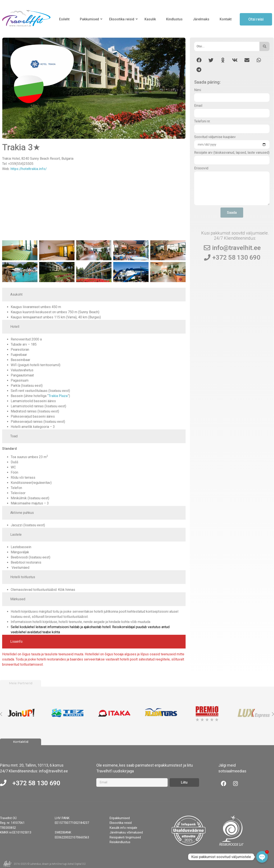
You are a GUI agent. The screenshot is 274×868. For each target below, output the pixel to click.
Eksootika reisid (122, 19)
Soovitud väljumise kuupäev (215, 137)
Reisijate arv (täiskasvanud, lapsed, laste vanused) (232, 153)
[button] (199, 60)
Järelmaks (201, 19)
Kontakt (226, 19)
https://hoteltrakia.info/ (29, 169)
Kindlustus (174, 19)
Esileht (64, 19)
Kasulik (150, 19)
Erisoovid (201, 168)
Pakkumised (90, 19)
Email (198, 106)
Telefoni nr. (202, 121)
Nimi (198, 90)
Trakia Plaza (58, 396)
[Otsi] (227, 46)
